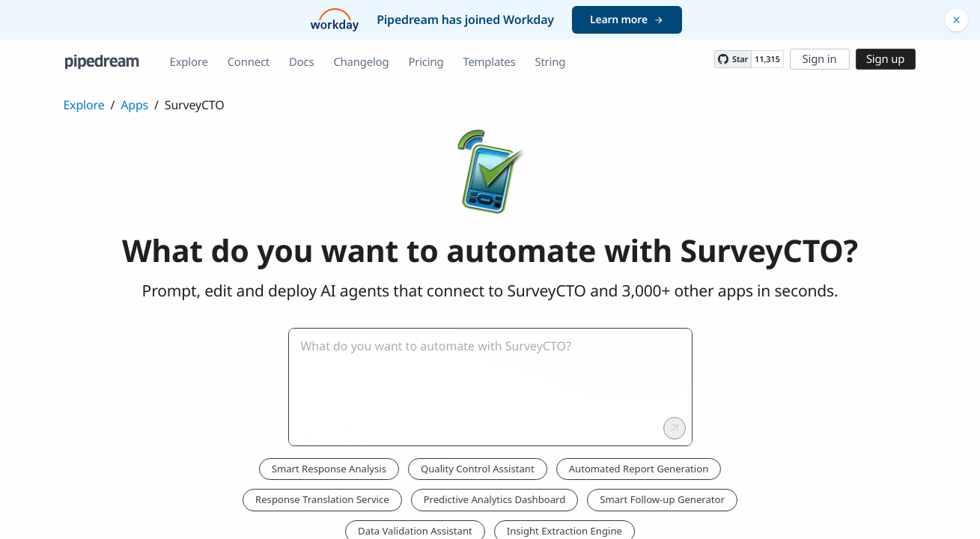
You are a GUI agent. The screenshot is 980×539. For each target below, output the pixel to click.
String (550, 62)
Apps (134, 105)
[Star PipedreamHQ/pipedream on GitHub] (733, 59)
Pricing (426, 62)
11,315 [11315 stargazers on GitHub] (767, 60)
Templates (489, 62)
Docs (301, 62)
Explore (189, 62)
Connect (249, 62)
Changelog (361, 62)
